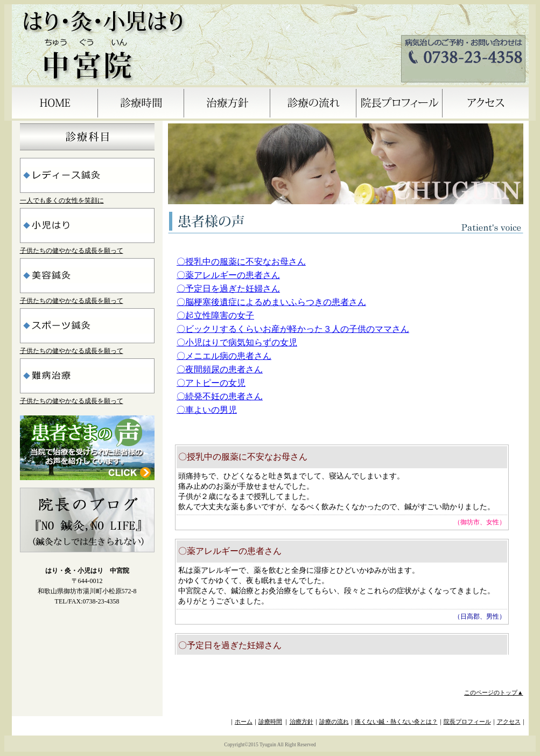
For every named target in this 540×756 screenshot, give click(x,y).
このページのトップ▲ (494, 693)
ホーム (244, 722)
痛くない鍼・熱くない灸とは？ (396, 722)
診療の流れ (334, 722)
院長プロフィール (467, 722)
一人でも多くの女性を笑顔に (62, 200)
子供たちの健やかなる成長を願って (72, 251)
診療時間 (270, 722)
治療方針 (301, 722)
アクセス (509, 722)
